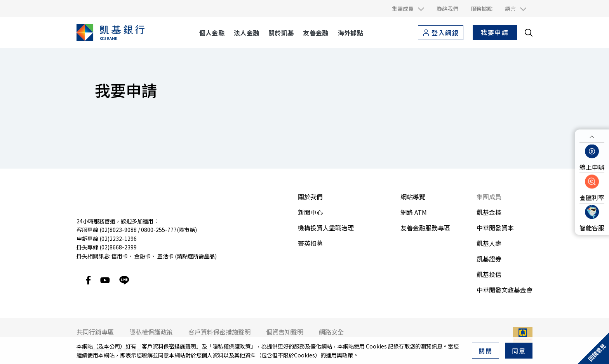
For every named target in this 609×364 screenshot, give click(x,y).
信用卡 (120, 256)
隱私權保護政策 (231, 346)
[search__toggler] (529, 33)
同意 (519, 351)
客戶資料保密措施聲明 (169, 346)
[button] (408, 9)
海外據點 (351, 33)
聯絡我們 (447, 9)
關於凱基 (281, 33)
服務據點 (482, 9)
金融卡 (143, 256)
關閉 (485, 351)
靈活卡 (165, 256)
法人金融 (246, 33)
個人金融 (212, 33)
